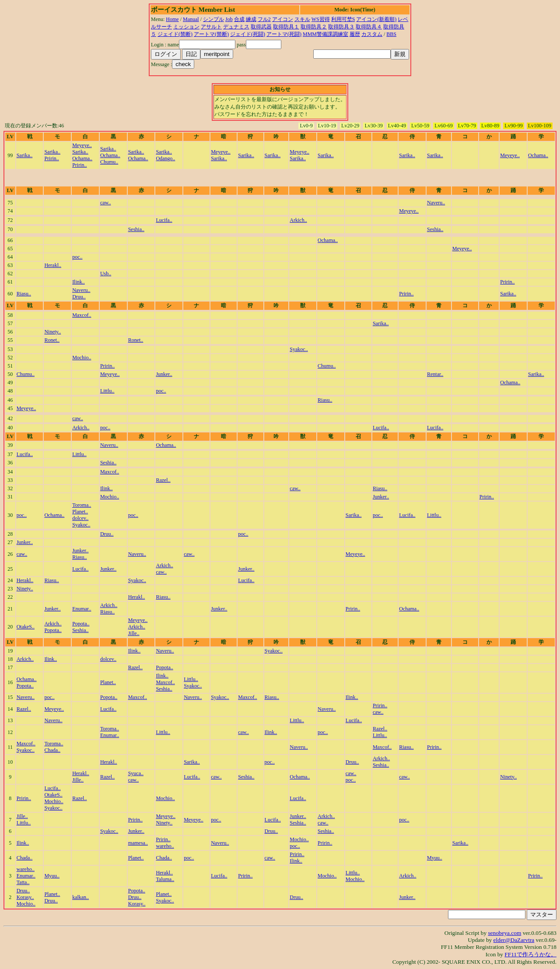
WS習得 (321, 19)
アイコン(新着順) (376, 19)
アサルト (211, 27)
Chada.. (52, 750)
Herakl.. (53, 265)
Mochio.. (82, 358)
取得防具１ (286, 27)
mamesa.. (138, 843)
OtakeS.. (26, 627)
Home (172, 19)
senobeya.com (504, 933)
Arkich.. (298, 220)
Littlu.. (107, 391)
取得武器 (261, 27)
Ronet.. (52, 340)
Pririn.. (51, 158)
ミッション (186, 27)
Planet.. (80, 512)
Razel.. (163, 480)
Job (229, 19)
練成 (251, 19)
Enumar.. (82, 609)
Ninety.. (52, 332)
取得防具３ (341, 27)
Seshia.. (136, 229)
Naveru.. (436, 203)
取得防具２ (314, 27)
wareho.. (165, 846)
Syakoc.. (299, 349)
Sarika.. (25, 155)
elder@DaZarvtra (514, 940)
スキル (302, 19)
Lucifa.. (164, 220)
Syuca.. (136, 773)
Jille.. (134, 633)
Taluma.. (165, 879)
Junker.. (164, 374)
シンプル (213, 19)
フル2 (264, 19)
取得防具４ (369, 27)
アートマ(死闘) (284, 34)
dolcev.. (80, 518)
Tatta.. (23, 882)
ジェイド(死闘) (248, 34)
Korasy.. (25, 897)
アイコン (283, 19)
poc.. (77, 257)
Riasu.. (24, 294)
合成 (239, 19)
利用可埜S (343, 19)
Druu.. (79, 297)
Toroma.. (82, 505)
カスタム (372, 34)
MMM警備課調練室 (325, 34)
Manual (191, 19)
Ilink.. (79, 282)
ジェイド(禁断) (175, 34)
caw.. (106, 203)
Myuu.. (435, 858)
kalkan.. (80, 897)
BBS (391, 34)
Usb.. (106, 274)
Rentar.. (435, 374)
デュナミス (236, 27)
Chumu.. (109, 162)
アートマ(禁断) (211, 34)
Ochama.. (82, 158)
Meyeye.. (82, 145)
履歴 (355, 34)
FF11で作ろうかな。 (530, 954)
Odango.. (165, 158)
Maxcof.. (82, 315)
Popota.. (53, 630)
